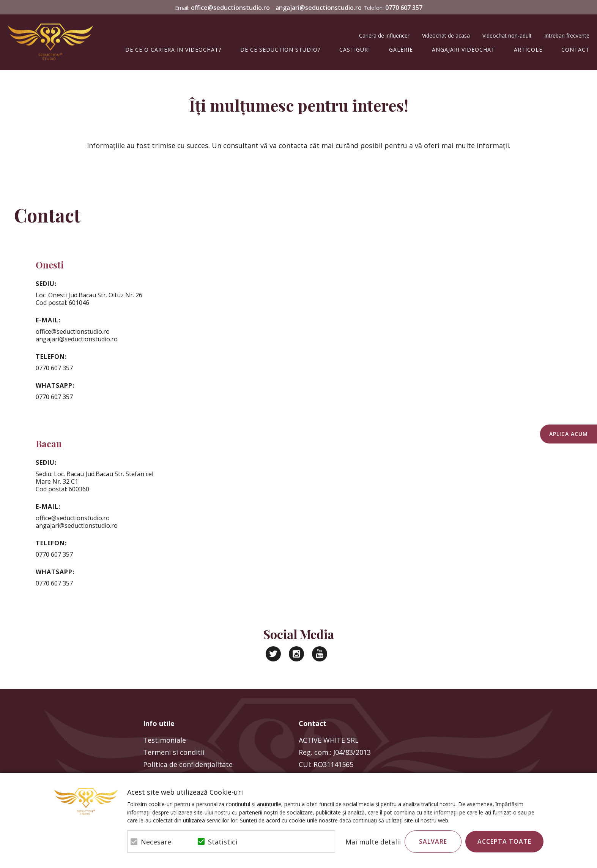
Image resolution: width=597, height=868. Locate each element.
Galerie (401, 50)
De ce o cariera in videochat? (173, 50)
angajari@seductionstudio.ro (319, 8)
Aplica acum (569, 434)
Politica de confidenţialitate (188, 764)
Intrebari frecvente (567, 36)
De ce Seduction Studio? (280, 50)
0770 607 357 (404, 8)
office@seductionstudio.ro (230, 8)
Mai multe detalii (373, 842)
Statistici (223, 842)
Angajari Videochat (463, 50)
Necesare (156, 842)
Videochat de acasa (446, 36)
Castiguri (355, 50)
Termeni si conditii (174, 752)
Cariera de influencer (384, 36)
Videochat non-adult (507, 36)
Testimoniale (165, 740)
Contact (575, 50)
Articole (528, 50)
